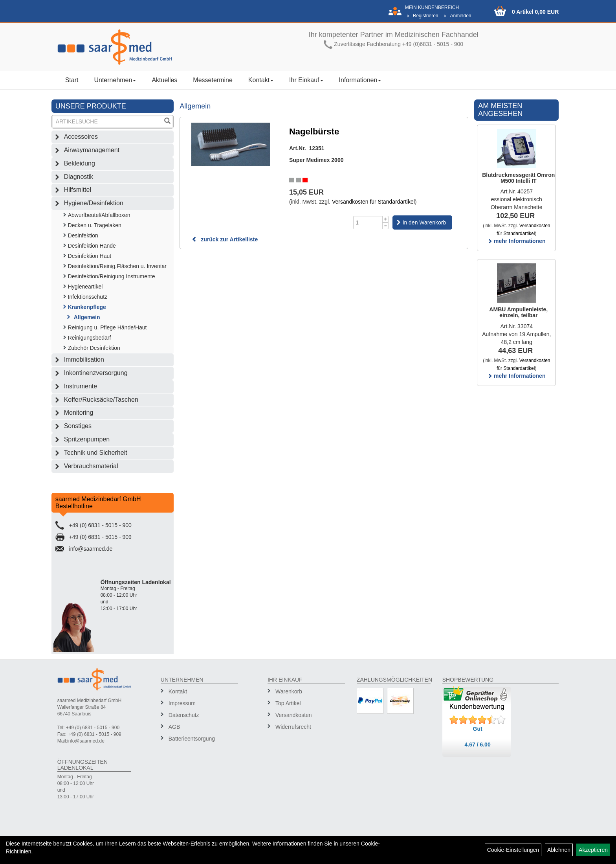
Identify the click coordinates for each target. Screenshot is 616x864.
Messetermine (213, 80)
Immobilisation (84, 359)
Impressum (182, 703)
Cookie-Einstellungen (513, 850)
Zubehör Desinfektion (94, 348)
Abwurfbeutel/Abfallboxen (99, 215)
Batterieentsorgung (192, 739)
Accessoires (81, 137)
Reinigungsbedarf (90, 338)
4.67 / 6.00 (478, 745)
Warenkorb (289, 691)
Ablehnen (559, 850)
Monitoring (79, 413)
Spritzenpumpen (87, 439)
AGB (174, 727)
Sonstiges (78, 426)
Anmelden (460, 16)
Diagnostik (79, 177)
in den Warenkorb (424, 222)
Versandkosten (294, 715)
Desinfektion (83, 235)
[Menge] (368, 222)
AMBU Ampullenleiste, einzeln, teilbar (518, 312)
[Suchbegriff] (108, 122)
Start (72, 80)
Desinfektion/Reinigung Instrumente (112, 276)
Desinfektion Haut (90, 256)
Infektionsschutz (88, 297)
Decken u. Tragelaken (95, 225)
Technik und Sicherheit (96, 453)
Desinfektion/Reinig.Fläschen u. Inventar (117, 266)
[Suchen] (167, 122)
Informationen (360, 80)
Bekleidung (80, 163)
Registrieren (426, 16)
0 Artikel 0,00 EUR (535, 12)
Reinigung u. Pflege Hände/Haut (107, 327)
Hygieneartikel (85, 287)
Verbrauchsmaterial (91, 466)
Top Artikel (288, 703)
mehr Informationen (516, 241)
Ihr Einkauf (306, 80)
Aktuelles (164, 80)
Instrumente (81, 386)
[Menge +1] (386, 219)
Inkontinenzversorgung (96, 373)
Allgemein (87, 317)
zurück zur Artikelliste (225, 239)
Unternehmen (115, 80)
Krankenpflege (87, 307)
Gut (478, 729)
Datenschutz (184, 715)
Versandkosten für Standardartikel (373, 202)
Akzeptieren (593, 850)
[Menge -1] (386, 226)
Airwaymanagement (92, 150)
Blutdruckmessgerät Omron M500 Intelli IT (518, 178)
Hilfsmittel (78, 190)
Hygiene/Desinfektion (94, 203)
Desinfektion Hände (92, 246)
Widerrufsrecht (293, 727)
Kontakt (261, 80)
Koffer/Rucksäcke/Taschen (101, 400)
